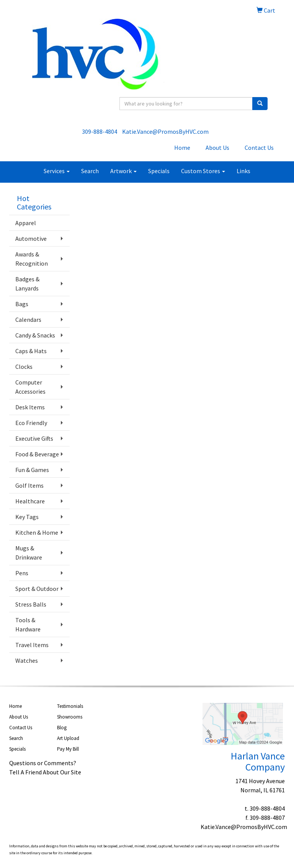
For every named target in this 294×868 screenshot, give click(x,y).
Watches (27, 660)
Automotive (31, 238)
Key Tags (27, 517)
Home (182, 148)
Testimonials (70, 706)
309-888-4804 (100, 131)
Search (90, 171)
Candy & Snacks (35, 335)
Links (243, 171)
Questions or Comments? (43, 763)
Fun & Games (32, 470)
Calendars (28, 320)
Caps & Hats (31, 351)
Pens (22, 573)
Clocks (24, 367)
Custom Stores (203, 171)
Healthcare (30, 501)
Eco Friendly (31, 423)
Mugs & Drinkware (29, 553)
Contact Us (259, 148)
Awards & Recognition (32, 259)
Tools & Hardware (28, 625)
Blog (62, 728)
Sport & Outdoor (37, 589)
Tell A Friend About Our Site (45, 772)
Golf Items (29, 485)
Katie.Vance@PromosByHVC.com (165, 131)
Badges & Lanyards (27, 284)
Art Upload (68, 738)
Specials (159, 171)
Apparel (26, 223)
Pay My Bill (68, 749)
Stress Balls (31, 604)
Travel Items (32, 645)
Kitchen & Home (37, 532)
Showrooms (70, 717)
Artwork (123, 171)
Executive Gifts (34, 438)
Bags (22, 304)
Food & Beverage (37, 454)
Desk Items (30, 407)
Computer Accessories (30, 387)
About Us (217, 148)
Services (57, 171)
